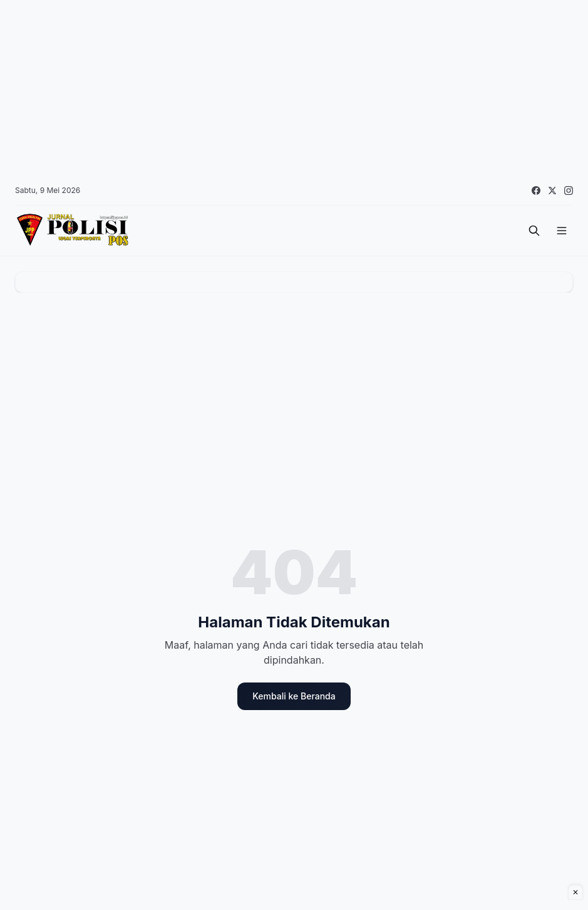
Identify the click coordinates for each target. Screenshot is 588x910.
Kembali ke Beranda (294, 696)
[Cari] (534, 231)
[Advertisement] (294, 88)
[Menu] (562, 231)
